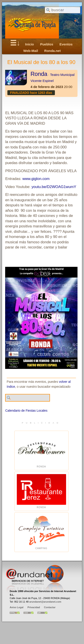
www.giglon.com (36, 179)
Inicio (29, 44)
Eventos (66, 44)
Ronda (39, 74)
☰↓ (15, 43)
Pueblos (47, 44)
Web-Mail (31, 51)
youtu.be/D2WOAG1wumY (54, 187)
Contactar (50, 607)
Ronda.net (53, 51)
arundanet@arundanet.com (45, 602)
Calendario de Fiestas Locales (26, 411)
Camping (41, 532)
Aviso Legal (16, 607)
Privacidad (34, 607)
